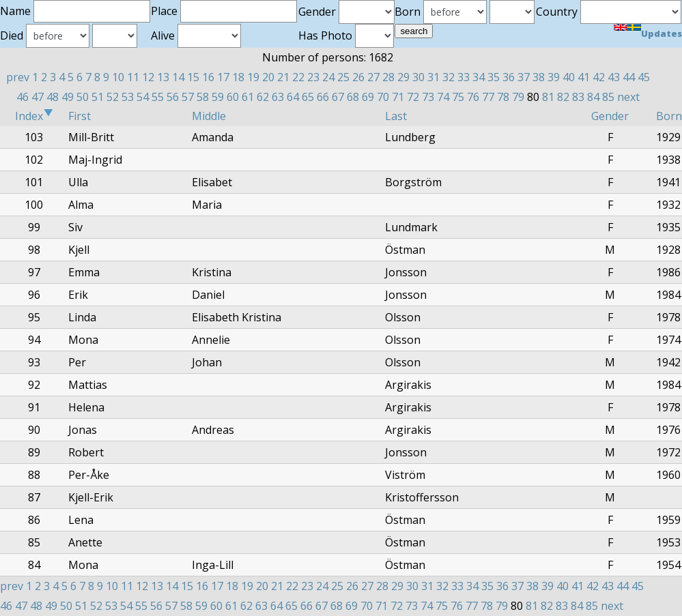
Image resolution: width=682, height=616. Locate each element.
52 (113, 97)
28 (388, 77)
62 (263, 97)
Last (396, 116)
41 (584, 77)
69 (368, 97)
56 (173, 97)
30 (418, 77)
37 (524, 77)
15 (193, 77)
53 (128, 97)
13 (163, 77)
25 (343, 77)
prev (18, 77)
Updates (662, 33)
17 (223, 77)
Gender (610, 116)
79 (518, 97)
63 (278, 97)
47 (38, 97)
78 (503, 97)
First (80, 116)
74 (443, 97)
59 (218, 97)
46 (23, 97)
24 (328, 77)
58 (203, 97)
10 (118, 77)
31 (434, 77)
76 (473, 97)
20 (268, 77)
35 (494, 77)
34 (479, 77)
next (628, 97)
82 (563, 97)
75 (458, 97)
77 (488, 97)
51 (98, 97)
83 (578, 97)
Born (669, 116)
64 (293, 97)
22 (298, 77)
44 (629, 77)
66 (323, 97)
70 (383, 97)
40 (569, 77)
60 (233, 97)
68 (353, 97)
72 (413, 97)
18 (238, 77)
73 (428, 97)
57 (188, 97)
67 (338, 97)
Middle (209, 116)
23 (313, 77)
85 (608, 97)
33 (464, 77)
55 (158, 97)
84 (593, 97)
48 (53, 97)
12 (148, 77)
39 (554, 77)
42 (599, 77)
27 (373, 77)
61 (248, 97)
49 (68, 97)
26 (358, 77)
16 (208, 77)
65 (308, 97)
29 (403, 77)
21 (283, 77)
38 (539, 77)
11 (133, 77)
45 (644, 77)
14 (178, 77)
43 (614, 77)
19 (253, 77)
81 (548, 97)
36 (509, 77)
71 (398, 97)
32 (449, 77)
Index (34, 116)
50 (83, 97)
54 (143, 97)
